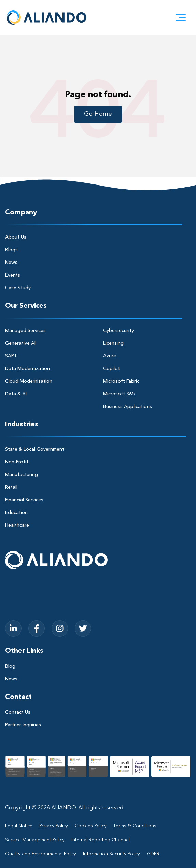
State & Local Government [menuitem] (35, 449)
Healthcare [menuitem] (17, 525)
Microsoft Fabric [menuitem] (121, 381)
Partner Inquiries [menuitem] (23, 725)
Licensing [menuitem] (113, 343)
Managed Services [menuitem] (25, 331)
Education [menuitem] (16, 513)
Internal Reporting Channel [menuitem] (101, 840)
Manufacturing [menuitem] (22, 475)
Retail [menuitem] (11, 487)
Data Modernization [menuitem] (27, 369)
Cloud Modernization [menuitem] (29, 381)
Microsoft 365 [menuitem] (119, 394)
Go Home (98, 114)
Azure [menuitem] (110, 356)
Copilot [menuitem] (111, 369)
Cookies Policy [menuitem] (91, 826)
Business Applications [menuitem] (128, 407)
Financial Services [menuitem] (24, 500)
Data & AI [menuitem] (16, 394)
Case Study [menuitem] (18, 288)
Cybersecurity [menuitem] (118, 331)
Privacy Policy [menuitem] (54, 826)
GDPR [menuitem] (153, 854)
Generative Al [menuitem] (20, 343)
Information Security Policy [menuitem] (111, 854)
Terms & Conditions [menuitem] (135, 826)
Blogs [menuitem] (11, 250)
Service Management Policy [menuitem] (35, 840)
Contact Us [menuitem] (18, 712)
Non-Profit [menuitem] (17, 462)
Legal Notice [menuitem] (19, 826)
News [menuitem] (11, 263)
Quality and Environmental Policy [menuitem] (41, 854)
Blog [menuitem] (10, 666)
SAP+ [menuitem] (11, 356)
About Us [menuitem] (16, 237)
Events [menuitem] (13, 275)
